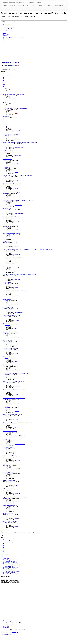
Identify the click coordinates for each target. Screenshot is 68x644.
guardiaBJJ (7, 407)
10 (6, 125)
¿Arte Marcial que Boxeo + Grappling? (12, 192)
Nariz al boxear (7, 167)
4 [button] (3, 81)
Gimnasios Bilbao (7, 299)
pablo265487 (8, 210)
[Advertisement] (34, 51)
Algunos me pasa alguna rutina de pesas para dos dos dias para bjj (17, 423)
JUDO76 (7, 226)
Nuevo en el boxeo (7, 439)
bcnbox (16, 419)
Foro (28, 6)
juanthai (7, 292)
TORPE (16, 320)
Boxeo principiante (7, 208)
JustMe (6, 243)
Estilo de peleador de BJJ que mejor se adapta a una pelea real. (17, 373)
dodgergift (17, 222)
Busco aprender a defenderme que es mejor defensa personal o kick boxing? (19, 274)
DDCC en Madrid (7, 283)
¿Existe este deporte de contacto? (10, 456)
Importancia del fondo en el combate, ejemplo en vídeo (15, 497)
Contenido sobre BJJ (8, 159)
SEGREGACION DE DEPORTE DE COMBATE (14, 382)
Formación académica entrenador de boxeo (12, 415)
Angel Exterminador (19, 213)
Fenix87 (7, 276)
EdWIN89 (7, 482)
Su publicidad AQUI (58, 6)
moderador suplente (12, 65)
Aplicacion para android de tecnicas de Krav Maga (14, 390)
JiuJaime (16, 189)
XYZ (6, 523)
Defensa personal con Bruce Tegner (11, 349)
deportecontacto (8, 152)
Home (5, 6)
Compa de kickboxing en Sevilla (10, 332)
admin (18, 65)
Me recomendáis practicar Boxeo (10, 431)
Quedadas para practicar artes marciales (12, 134)
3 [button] (3, 80)
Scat (6, 350)
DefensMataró (8, 251)
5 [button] (3, 82)
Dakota (6, 358)
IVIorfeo (16, 370)
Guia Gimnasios (12, 6)
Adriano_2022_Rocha (19, 436)
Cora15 (6, 342)
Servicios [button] (50, 6)
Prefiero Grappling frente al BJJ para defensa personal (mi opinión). (18, 176)
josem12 (7, 160)
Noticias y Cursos (21, 6)
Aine (16, 362)
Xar (6, 259)
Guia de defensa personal (9, 447)
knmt (16, 246)
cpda (16, 477)
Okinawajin (7, 457)
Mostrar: (8, 533)
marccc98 (7, 440)
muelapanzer (8, 490)
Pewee (6, 317)
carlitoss (7, 515)
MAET (6, 118)
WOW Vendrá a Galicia (8, 151)
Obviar (2, 19)
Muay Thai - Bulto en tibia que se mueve (12, 184)
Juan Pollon (17, 254)
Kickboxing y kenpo (8, 357)
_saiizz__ (7, 300)
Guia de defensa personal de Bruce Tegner (12, 233)
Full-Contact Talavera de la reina (10, 505)
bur (15, 345)
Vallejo (16, 238)
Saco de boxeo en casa (8, 307)
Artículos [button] (34, 6)
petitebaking (17, 197)
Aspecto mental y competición (10, 480)
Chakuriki (17, 518)
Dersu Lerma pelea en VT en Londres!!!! (12, 316)
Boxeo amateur (6, 324)
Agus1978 (7, 201)
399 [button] (4, 85)
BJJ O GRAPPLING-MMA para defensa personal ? (14, 398)
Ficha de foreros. (7, 116)
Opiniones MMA (7, 241)
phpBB (10, 630)
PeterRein (7, 432)
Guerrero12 (7, 177)
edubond (7, 135)
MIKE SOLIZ (8, 383)
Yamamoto (17, 469)
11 (6, 126)
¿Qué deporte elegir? (8, 340)
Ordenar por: (21, 533)
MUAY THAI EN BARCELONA (10, 522)
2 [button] (3, 79)
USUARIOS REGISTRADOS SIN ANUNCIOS (14, 94)
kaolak (6, 185)
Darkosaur (17, 131)
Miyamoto (7, 416)
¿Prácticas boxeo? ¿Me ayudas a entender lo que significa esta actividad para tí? (20, 143)
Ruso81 (7, 424)
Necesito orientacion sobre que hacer (11, 464)
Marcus (6, 375)
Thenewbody (8, 218)
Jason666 (7, 506)
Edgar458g (17, 180)
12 (6, 127)
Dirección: (34, 533)
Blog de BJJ (6, 406)
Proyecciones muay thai (8, 513)
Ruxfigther (7, 193)
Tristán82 (7, 284)
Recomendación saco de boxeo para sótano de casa (14, 258)
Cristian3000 (8, 325)
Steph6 (16, 172)
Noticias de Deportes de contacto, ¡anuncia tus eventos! (15, 108)
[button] (3, 74)
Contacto (6, 9)
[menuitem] (10, 27)
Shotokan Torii (18, 205)
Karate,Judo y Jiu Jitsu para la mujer (11, 217)
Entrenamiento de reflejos (9, 489)
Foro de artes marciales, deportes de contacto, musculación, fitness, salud (22, 2)
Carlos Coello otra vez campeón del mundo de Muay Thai (16, 291)
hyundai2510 (8, 473)
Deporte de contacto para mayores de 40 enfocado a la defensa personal (19, 200)
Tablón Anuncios (42, 6)
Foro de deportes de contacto (10, 63)
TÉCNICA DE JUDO (8, 225)
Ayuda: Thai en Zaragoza (9, 365)
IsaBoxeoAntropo (9, 144)
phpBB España (15, 632)
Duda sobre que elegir (8, 472)
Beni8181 (7, 168)
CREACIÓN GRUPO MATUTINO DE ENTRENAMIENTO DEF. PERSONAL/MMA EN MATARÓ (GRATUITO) (28, 250)
